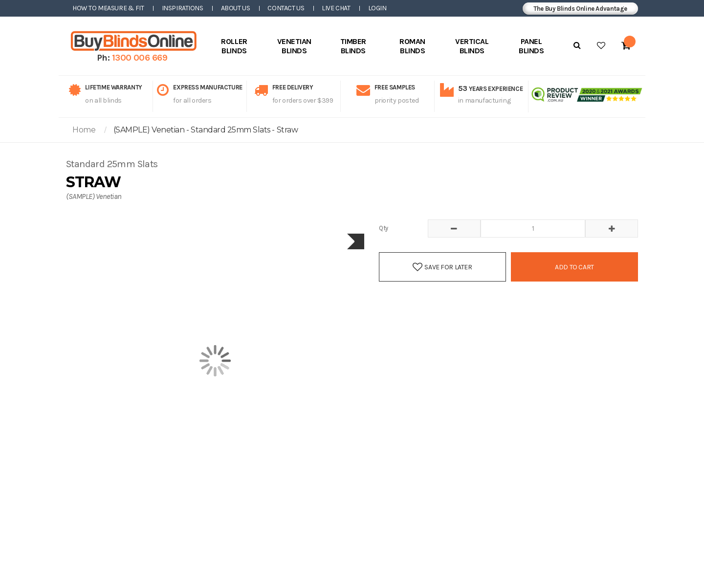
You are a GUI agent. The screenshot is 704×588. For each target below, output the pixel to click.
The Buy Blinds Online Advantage (580, 9)
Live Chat (336, 8)
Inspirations (183, 8)
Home (84, 130)
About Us (236, 8)
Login (377, 8)
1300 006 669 (140, 58)
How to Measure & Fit (108, 8)
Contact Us (286, 8)
